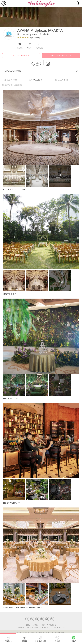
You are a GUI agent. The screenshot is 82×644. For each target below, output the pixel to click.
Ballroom (10, 398)
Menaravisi (59, 632)
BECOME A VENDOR (48, 625)
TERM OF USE (38, 627)
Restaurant (12, 503)
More (57, 639)
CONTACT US (60, 627)
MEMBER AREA (32, 625)
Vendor (8, 639)
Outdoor (10, 294)
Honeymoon (41, 639)
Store (25, 639)
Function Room (14, 189)
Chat (74, 639)
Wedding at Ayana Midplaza (23, 607)
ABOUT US (49, 627)
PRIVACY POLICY (24, 627)
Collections (13, 71)
